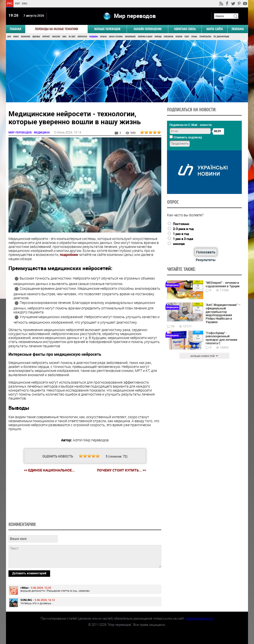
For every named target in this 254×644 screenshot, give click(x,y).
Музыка (103, 37)
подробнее (69, 255)
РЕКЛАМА (238, 29)
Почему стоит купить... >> (122, 470)
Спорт (187, 37)
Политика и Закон (145, 37)
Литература (82, 37)
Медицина (93, 37)
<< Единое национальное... (49, 470)
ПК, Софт (72, 37)
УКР (17, 3)
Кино (64, 37)
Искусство (56, 37)
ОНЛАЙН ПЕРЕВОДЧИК (147, 29)
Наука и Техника (116, 37)
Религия (179, 37)
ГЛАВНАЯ (15, 29)
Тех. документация (221, 37)
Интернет (46, 37)
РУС (10, 3)
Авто (9, 37)
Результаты (206, 260)
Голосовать (206, 252)
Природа (158, 37)
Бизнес (16, 37)
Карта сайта (215, 29)
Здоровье (36, 37)
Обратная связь (185, 29)
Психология (169, 37)
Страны (194, 37)
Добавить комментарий (29, 573)
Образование (130, 37)
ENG (25, 3)
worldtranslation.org (199, 618)
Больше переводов (107, 29)
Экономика (26, 37)
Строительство (205, 37)
